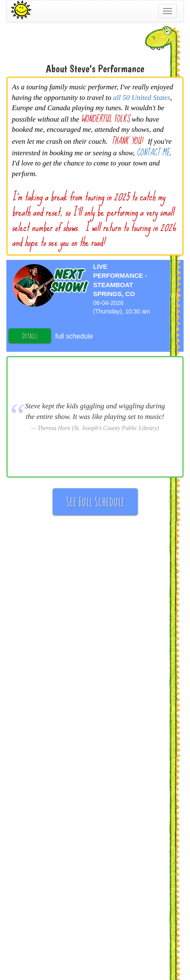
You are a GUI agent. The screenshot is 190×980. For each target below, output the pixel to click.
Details (30, 336)
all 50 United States (142, 98)
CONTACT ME (153, 152)
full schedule (74, 336)
